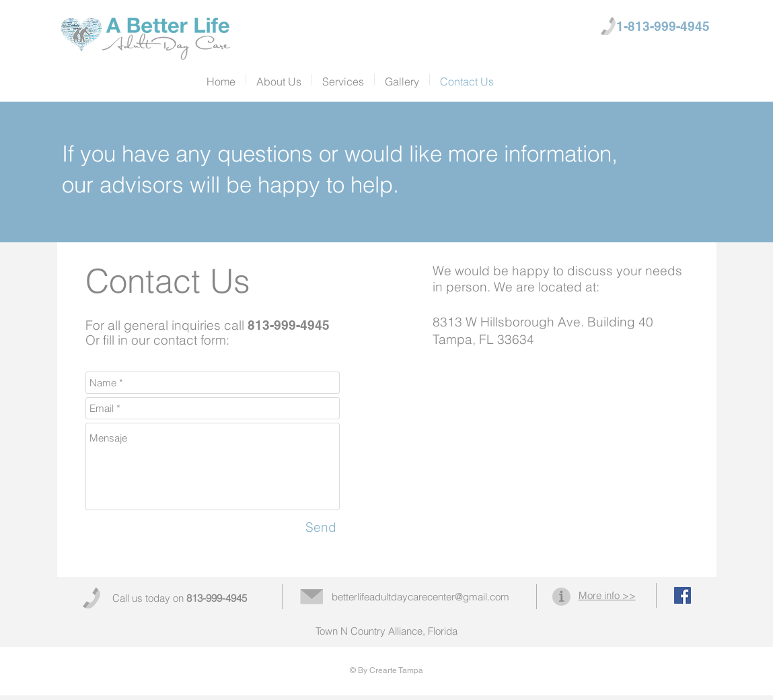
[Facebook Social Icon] (683, 595)
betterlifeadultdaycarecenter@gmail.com (420, 597)
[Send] (321, 528)
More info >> (607, 595)
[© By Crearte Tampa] (386, 671)
